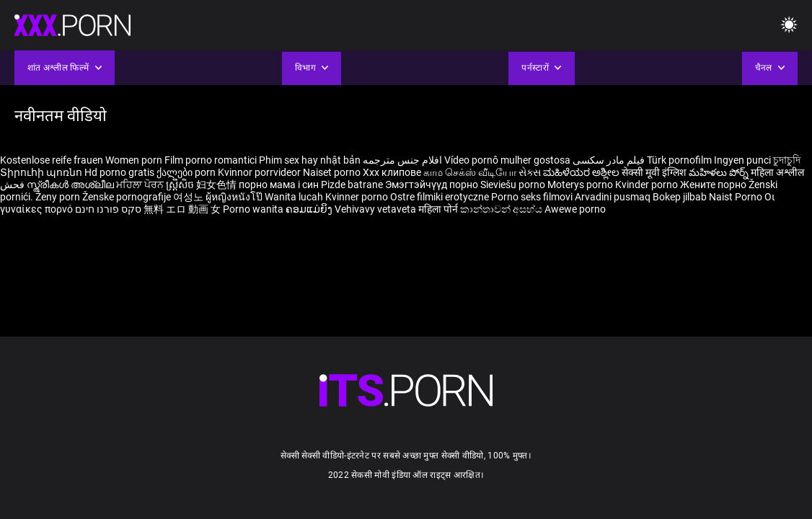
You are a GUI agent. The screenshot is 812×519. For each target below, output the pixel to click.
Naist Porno (737, 197)
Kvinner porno (358, 197)
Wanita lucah (295, 197)
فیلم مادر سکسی (609, 160)
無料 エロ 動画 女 (182, 209)
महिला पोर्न (439, 209)
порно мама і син (279, 185)
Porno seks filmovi (532, 197)
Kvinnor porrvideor (260, 172)
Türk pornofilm (679, 160)
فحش (13, 185)
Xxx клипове (392, 172)
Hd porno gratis (119, 172)
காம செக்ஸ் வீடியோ (470, 172)
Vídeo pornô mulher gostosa (507, 160)
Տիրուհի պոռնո (42, 172)
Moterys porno (581, 185)
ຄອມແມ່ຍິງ (310, 209)
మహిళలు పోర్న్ (720, 172)
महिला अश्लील (777, 172)
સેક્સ (530, 172)
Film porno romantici (211, 160)
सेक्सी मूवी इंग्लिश (654, 172)
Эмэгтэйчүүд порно (433, 185)
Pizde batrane (352, 185)
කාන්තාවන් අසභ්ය (502, 209)
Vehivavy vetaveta (376, 209)
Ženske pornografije (128, 197)
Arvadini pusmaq (614, 197)
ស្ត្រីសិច (181, 185)
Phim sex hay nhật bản (310, 160)
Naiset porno (333, 172)
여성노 (189, 197)
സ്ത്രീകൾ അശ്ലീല (71, 185)
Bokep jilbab (680, 197)
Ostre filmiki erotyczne (440, 197)
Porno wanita (254, 209)
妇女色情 (217, 185)
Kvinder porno (648, 185)
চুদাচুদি (787, 160)
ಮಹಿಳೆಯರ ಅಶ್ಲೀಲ (582, 172)
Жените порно (714, 185)
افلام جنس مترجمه (402, 160)
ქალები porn (187, 172)
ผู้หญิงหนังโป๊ (235, 197)
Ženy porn (59, 197)
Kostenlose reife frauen (52, 160)
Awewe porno (575, 209)
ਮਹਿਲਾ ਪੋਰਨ (141, 185)
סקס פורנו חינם (108, 209)
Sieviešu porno (514, 185)
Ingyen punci (742, 160)
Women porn (135, 160)
